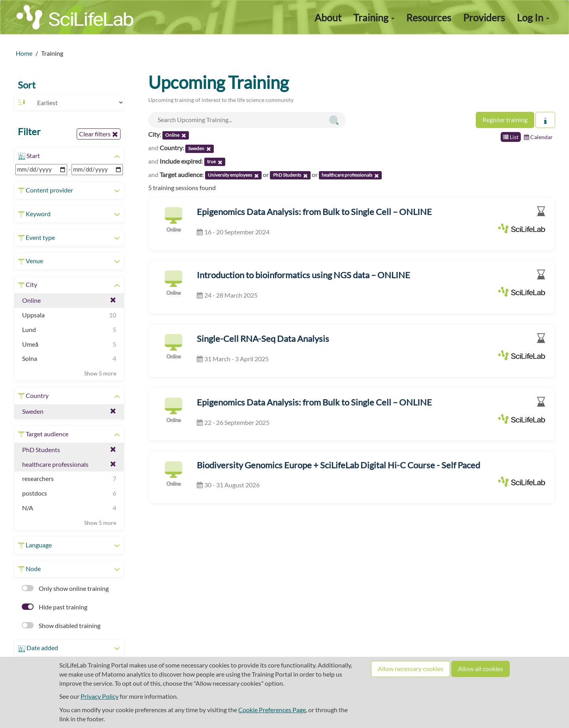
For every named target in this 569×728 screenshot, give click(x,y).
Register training (505, 120)
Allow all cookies (480, 669)
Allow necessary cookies (411, 669)
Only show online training (65, 588)
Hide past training (55, 607)
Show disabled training (61, 625)
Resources (429, 17)
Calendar (538, 137)
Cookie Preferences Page (272, 710)
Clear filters (99, 134)
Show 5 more (100, 373)
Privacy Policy (100, 696)
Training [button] (374, 17)
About (328, 17)
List (511, 137)
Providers (484, 17)
